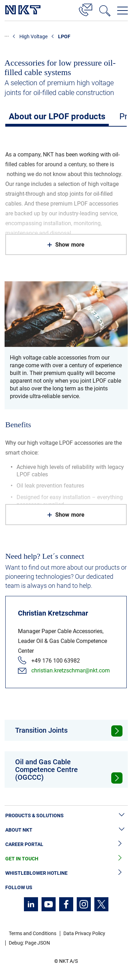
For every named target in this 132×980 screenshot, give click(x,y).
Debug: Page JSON (29, 943)
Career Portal (66, 844)
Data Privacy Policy (84, 933)
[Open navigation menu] (122, 11)
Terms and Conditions (33, 933)
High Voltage (33, 36)
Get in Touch (66, 859)
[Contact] (86, 9)
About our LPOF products (57, 116)
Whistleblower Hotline (66, 873)
